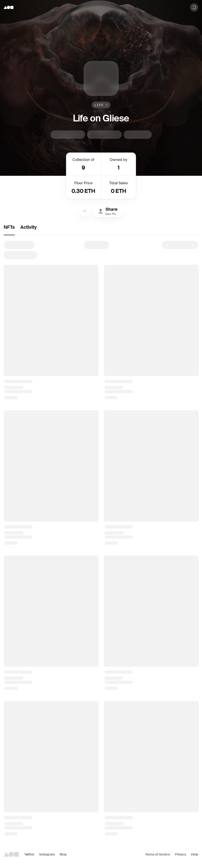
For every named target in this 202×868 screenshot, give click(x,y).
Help (195, 854)
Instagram (47, 854)
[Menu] (84, 211)
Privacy (181, 854)
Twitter (29, 854)
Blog (63, 854)
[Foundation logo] (9, 7)
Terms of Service (158, 854)
